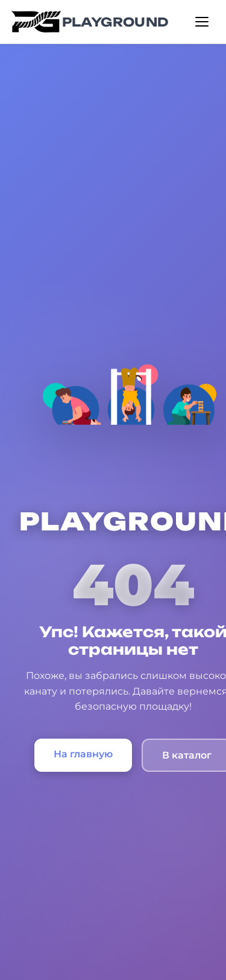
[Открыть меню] (202, 22)
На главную (83, 754)
